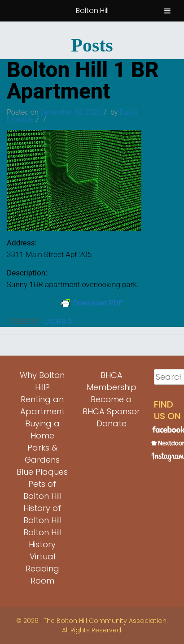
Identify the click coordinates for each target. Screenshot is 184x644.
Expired (58, 321)
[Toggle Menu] (167, 11)
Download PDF (92, 303)
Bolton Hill (92, 11)
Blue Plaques (42, 472)
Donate (112, 423)
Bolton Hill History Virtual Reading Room (42, 556)
